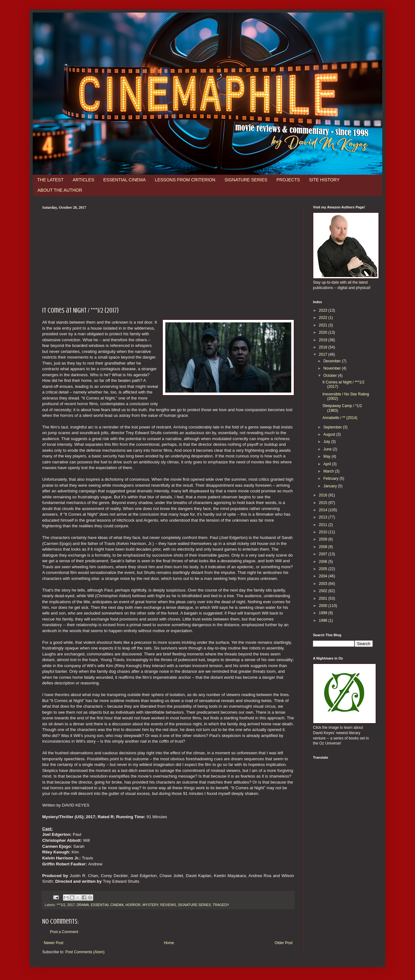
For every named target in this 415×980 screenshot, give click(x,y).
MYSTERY (150, 905)
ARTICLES (83, 180)
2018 (324, 347)
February (331, 479)
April (328, 464)
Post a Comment (64, 932)
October (331, 376)
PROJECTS (288, 180)
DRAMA (83, 905)
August (330, 434)
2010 (324, 532)
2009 (324, 539)
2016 (324, 495)
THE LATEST (50, 180)
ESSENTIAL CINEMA (125, 180)
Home (169, 943)
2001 (324, 598)
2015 (324, 503)
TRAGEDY (221, 905)
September (333, 427)
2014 (324, 510)
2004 (324, 576)
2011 (324, 525)
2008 (324, 547)
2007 (324, 554)
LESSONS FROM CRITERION (185, 180)
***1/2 (61, 905)
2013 (324, 517)
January (331, 486)
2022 (324, 318)
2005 (324, 569)
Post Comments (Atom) (85, 952)
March (329, 471)
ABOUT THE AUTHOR (60, 190)
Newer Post (54, 943)
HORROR (133, 905)
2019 (324, 340)
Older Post (284, 943)
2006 (324, 562)
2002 (324, 591)
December (333, 361)
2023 (324, 310)
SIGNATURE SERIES (246, 180)
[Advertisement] (168, 257)
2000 (324, 606)
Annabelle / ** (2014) (340, 418)
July (327, 442)
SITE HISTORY (324, 180)
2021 (324, 325)
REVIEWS (168, 905)
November (333, 368)
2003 (324, 584)
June (328, 449)
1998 (324, 620)
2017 (71, 905)
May (327, 456)
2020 (324, 332)
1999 (324, 613)
